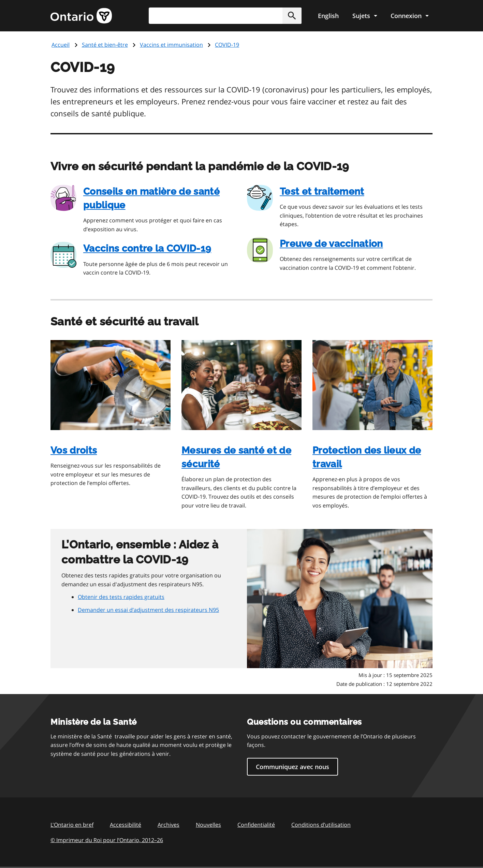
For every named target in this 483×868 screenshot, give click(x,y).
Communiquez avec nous (292, 767)
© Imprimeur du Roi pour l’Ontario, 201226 (107, 840)
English (328, 16)
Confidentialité (256, 825)
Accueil (61, 45)
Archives (169, 825)
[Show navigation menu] (365, 16)
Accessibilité (126, 825)
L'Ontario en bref (72, 825)
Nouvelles (208, 825)
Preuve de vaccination (331, 244)
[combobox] (225, 16)
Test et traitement (322, 192)
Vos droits (74, 450)
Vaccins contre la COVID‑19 (147, 248)
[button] (292, 16)
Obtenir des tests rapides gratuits (121, 597)
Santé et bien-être (105, 45)
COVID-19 (227, 45)
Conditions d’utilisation (321, 825)
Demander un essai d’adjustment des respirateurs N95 (148, 610)
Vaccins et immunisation (171, 45)
